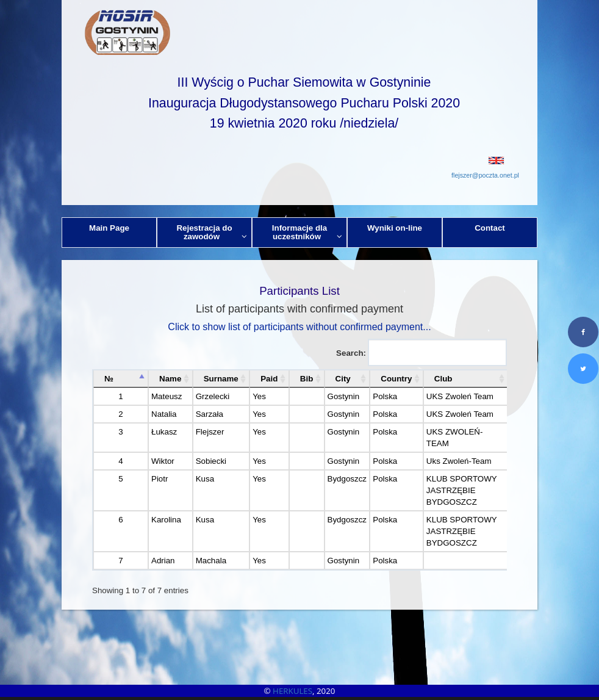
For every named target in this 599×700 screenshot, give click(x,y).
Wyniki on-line (395, 228)
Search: (421, 352)
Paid (269, 379)
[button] (299, 160)
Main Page (109, 228)
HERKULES (292, 691)
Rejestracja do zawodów (212, 232)
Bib (307, 379)
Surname (221, 379)
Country (396, 379)
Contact (490, 228)
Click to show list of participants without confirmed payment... (299, 327)
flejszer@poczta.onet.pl (485, 175)
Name (170, 379)
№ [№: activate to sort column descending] (109, 379)
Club (443, 379)
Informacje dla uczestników (307, 232)
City (343, 379)
